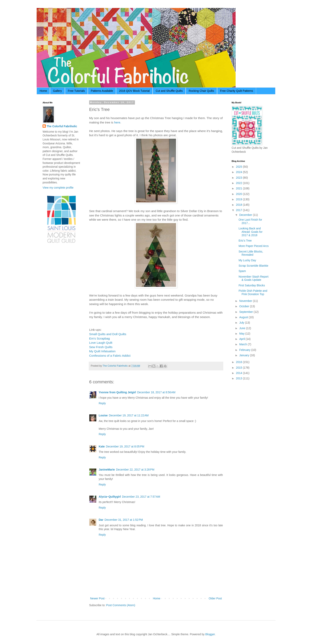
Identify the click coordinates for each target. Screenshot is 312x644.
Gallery (57, 91)
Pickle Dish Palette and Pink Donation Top (253, 292)
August (244, 317)
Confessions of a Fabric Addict (110, 356)
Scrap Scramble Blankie (253, 266)
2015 (239, 368)
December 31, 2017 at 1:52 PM (124, 520)
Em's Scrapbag (99, 338)
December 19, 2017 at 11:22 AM (129, 415)
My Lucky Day (247, 260)
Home (43, 91)
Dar (101, 520)
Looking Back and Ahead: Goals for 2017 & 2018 (251, 232)
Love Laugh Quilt (101, 343)
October (245, 306)
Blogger (210, 634)
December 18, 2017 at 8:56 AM (156, 392)
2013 (239, 378)
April (242, 339)
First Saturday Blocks (252, 285)
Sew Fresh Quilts (101, 347)
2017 (239, 210)
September (246, 312)
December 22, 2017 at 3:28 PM (135, 470)
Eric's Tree (245, 241)
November (246, 301)
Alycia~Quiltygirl (110, 497)
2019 (239, 199)
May (242, 334)
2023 (239, 178)
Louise (103, 415)
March (243, 344)
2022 (239, 183)
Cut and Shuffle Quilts (169, 91)
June (243, 328)
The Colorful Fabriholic (62, 126)
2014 (239, 373)
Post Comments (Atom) (121, 605)
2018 (239, 205)
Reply (102, 403)
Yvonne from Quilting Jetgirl (117, 392)
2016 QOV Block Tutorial (134, 91)
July (242, 323)
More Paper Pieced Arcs (254, 246)
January (245, 355)
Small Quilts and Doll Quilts (108, 334)
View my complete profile (58, 188)
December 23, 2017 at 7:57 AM (141, 497)
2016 (239, 362)
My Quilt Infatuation (102, 351)
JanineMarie (107, 470)
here (117, 122)
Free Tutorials (76, 91)
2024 (239, 172)
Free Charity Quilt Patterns (237, 91)
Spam (242, 271)
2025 (239, 167)
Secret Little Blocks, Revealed (251, 253)
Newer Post (97, 598)
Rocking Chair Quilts (201, 91)
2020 (239, 194)
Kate (102, 446)
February (245, 350)
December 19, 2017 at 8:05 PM (125, 446)
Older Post (215, 598)
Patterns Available (102, 91)
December (246, 215)
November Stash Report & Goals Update (253, 278)
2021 (239, 188)
